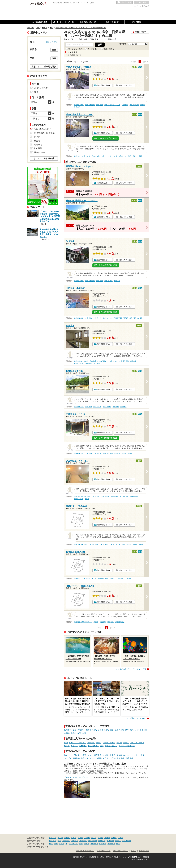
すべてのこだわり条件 (44, 158)
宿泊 (66, 743)
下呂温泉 (83, 841)
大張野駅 (123, 407)
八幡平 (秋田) (103, 730)
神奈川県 (53, 838)
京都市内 (103, 844)
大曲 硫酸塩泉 (90, 105)
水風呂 (99, 758)
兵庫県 (74, 838)
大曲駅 (143, 105)
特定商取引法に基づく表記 (100, 857)
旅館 (102, 746)
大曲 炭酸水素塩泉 (80, 544)
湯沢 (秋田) (119, 730)
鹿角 (112, 730)
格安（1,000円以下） (78, 743)
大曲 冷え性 (96, 156)
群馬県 (80, 838)
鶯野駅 (126, 318)
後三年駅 (128, 156)
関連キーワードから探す (38, 847)
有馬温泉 (66, 841)
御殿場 (87, 844)
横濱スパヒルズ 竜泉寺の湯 (77, 777)
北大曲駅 (125, 105)
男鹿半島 (143, 730)
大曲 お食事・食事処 (81, 361)
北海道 (100, 838)
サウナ (119, 743)
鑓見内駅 (77, 107)
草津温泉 (53, 841)
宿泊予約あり (109, 49)
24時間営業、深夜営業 (44, 133)
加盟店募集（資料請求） (85, 851)
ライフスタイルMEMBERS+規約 (130, 857)
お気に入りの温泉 (125, 2)
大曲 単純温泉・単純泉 (82, 496)
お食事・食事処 (109, 743)
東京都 (87, 838)
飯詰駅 (121, 156)
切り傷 (67, 746)
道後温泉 (102, 841)
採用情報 (146, 857)
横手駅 (130, 453)
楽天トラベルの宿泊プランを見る (106, 138)
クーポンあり (93, 49)
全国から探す (51, 42)
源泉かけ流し (93, 746)
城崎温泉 (75, 841)
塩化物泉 (83, 746)
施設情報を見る (103, 85)
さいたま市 (73, 844)
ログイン (138, 6)
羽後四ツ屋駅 (134, 105)
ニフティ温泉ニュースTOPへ (136, 718)
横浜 (51, 844)
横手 (127, 730)
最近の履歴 (141, 2)
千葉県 (67, 838)
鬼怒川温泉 (126, 841)
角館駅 (140, 318)
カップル (74, 746)
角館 (74, 730)
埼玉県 (60, 838)
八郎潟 (67, 733)
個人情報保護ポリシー (81, 857)
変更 (54, 50)
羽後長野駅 (118, 318)
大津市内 (111, 844)
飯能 (81, 844)
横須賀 (62, 844)
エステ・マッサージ (127, 746)
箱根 (59, 841)
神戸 (118, 844)
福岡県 (121, 838)
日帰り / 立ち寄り (42, 88)
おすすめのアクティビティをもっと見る (131, 669)
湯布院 (118, 841)
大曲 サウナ (113, 361)
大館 (137, 730)
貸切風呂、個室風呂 (125, 758)
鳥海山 (74, 733)
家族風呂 (38, 148)
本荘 (84, 733)
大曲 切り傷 (86, 156)
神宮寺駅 (117, 281)
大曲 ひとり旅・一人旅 (112, 105)
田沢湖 (80, 730)
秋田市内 (68, 730)
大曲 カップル (108, 318)
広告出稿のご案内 (104, 851)
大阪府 (94, 838)
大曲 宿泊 (100, 105)
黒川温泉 (110, 841)
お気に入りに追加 (125, 85)
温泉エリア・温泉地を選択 (44, 67)
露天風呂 (91, 743)
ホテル (126, 743)
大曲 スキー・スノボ (89, 578)
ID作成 (146, 6)
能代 (132, 730)
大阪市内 (94, 844)
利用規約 (114, 857)
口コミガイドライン (121, 851)
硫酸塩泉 (76, 758)
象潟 (79, 733)
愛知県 (114, 838)
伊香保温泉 (92, 841)
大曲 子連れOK (116, 496)
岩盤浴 (37, 141)
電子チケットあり (76, 49)
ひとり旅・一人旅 (137, 743)
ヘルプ (134, 851)
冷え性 (99, 743)
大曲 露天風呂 (124, 361)
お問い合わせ (144, 851)
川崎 (56, 844)
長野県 (107, 838)
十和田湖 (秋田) (90, 730)
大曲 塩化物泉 (79, 105)
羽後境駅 (116, 407)
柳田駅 (141, 544)
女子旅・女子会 (111, 746)
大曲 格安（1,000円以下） (99, 361)
